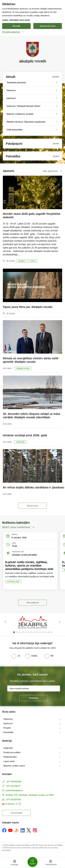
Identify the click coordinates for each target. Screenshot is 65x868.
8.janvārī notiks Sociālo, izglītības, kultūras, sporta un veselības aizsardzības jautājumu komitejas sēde (29, 566)
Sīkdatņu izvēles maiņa (14, 766)
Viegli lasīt (8, 748)
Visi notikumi (33, 603)
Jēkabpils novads (23, 368)
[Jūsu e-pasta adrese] (34, 688)
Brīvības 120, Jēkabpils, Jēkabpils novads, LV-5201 (30, 795)
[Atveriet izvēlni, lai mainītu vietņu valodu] (15, 863)
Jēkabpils (22, 261)
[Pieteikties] (34, 698)
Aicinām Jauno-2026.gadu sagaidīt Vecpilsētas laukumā (32, 216)
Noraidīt (16, 26)
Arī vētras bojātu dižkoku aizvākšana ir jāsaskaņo (34, 487)
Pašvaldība (8, 732)
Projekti (7, 728)
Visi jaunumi (32, 506)
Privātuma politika (12, 752)
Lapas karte (9, 761)
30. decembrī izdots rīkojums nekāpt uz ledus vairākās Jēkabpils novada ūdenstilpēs (32, 416)
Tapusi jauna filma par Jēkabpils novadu (28, 307)
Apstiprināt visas (48, 26)
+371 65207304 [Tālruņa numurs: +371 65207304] (13, 800)
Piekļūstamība (10, 757)
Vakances (8, 719)
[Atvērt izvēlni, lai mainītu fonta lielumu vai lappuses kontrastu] (51, 863)
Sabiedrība (21, 442)
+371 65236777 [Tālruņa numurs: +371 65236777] (13, 786)
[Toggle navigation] (32, 862)
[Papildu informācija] (20, 804)
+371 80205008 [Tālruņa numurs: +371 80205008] (14, 782)
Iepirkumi (8, 723)
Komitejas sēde (13, 581)
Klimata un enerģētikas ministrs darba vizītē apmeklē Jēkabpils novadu (31, 360)
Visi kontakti (16, 813)
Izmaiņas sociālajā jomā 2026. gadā (25, 435)
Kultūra (33, 261)
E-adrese (10, 804)
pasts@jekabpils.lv (14, 790)
